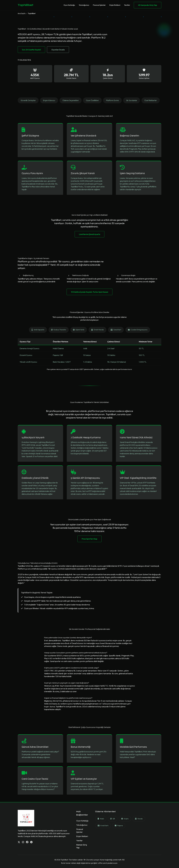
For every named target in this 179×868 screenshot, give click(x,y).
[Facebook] (27, 842)
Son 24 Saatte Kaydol (31, 50)
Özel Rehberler (151, 100)
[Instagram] (23, 842)
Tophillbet (26, 5)
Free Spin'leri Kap (89, 539)
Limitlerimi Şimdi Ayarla (90, 234)
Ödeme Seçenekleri (71, 100)
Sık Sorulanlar (132, 100)
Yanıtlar (127, 5)
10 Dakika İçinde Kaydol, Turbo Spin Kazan (90, 292)
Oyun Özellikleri (92, 100)
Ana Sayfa (22, 13)
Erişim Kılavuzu (49, 100)
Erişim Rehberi (115, 5)
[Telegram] (31, 842)
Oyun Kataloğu (69, 5)
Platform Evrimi (112, 100)
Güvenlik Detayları (28, 100)
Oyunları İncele (58, 50)
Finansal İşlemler (99, 5)
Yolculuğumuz (84, 5)
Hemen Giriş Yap (82, 846)
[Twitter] (19, 842)
